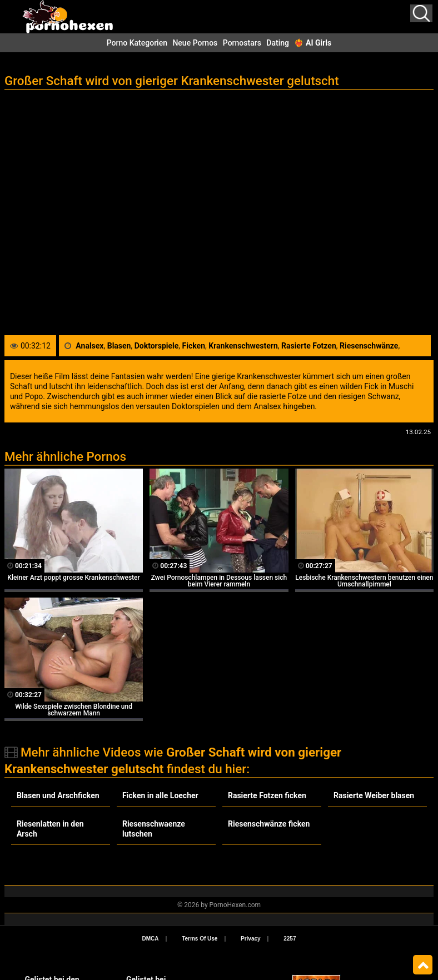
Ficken (194, 346)
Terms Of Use (200, 939)
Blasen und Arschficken (58, 795)
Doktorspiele (157, 346)
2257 (290, 939)
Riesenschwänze (369, 346)
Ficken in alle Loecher (160, 795)
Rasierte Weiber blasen (374, 795)
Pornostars (242, 43)
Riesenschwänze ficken (269, 824)
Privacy (251, 939)
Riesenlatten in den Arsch (50, 829)
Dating (278, 43)
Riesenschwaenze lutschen (154, 829)
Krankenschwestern (243, 346)
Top (423, 965)
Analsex (89, 346)
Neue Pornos (195, 43)
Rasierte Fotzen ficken (267, 795)
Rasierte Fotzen (309, 346)
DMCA (151, 939)
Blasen (119, 346)
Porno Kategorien (137, 43)
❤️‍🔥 (313, 43)
